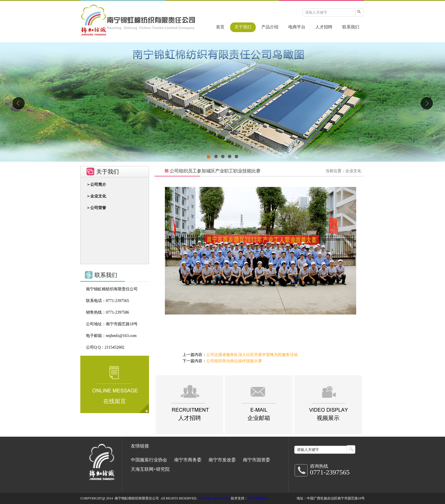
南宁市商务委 (188, 460)
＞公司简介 (96, 185)
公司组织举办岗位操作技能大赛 (234, 361)
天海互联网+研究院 (150, 469)
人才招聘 (324, 27)
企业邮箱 (259, 418)
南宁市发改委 (222, 460)
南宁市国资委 (257, 460)
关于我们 (243, 27)
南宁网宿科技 (258, 498)
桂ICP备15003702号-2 (215, 498)
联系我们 (351, 27)
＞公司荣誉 (96, 208)
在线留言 (115, 401)
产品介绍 (270, 27)
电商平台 (297, 27)
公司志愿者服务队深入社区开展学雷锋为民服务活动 (252, 355)
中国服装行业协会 (149, 460)
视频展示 (328, 418)
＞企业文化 (96, 196)
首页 (220, 27)
